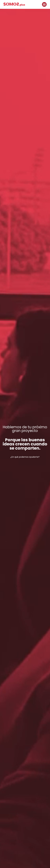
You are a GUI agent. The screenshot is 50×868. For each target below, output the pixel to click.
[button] (44, 4)
